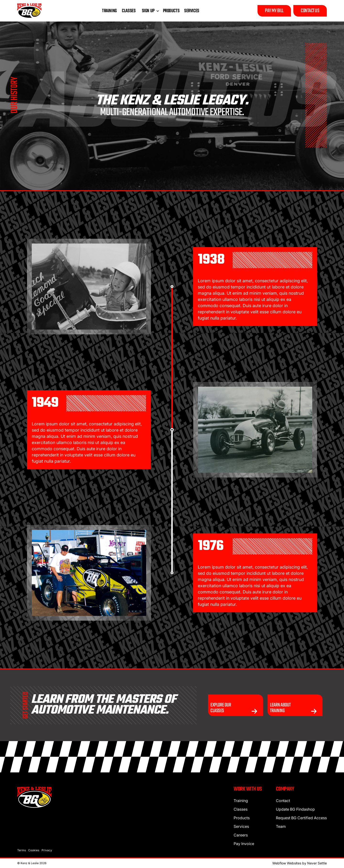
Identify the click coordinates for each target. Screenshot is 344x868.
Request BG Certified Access (301, 818)
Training (241, 801)
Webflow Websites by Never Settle (300, 863)
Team (281, 826)
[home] (29, 11)
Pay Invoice (244, 844)
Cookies (34, 850)
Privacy (47, 850)
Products (242, 818)
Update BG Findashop (295, 809)
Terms (21, 850)
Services (241, 826)
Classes (241, 809)
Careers (241, 835)
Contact (283, 801)
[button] (149, 11)
